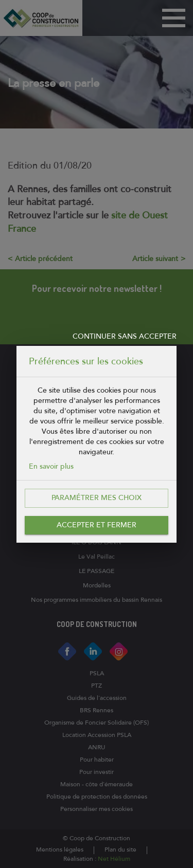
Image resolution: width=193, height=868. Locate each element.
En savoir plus (51, 466)
